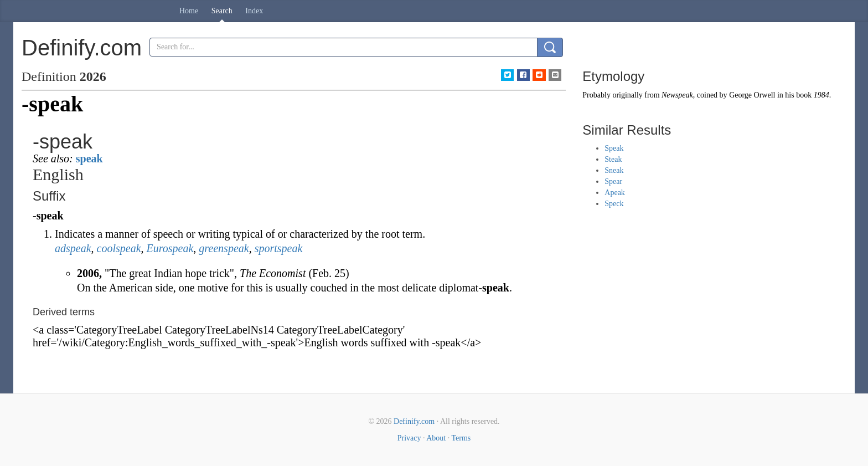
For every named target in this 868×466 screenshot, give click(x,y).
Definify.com (414, 421)
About (436, 438)
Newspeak (677, 95)
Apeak (615, 193)
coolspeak (119, 248)
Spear (613, 181)
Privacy (409, 438)
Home (189, 11)
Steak (613, 159)
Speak (614, 148)
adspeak (73, 248)
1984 (821, 95)
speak (89, 158)
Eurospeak (170, 248)
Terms (461, 438)
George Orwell (752, 95)
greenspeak (224, 248)
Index (254, 11)
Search (222, 11)
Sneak (614, 170)
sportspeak (279, 248)
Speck (614, 204)
